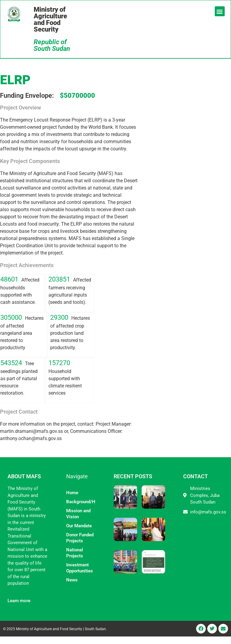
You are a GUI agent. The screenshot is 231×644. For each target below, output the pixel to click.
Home (72, 500)
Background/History (81, 509)
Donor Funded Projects (80, 545)
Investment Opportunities (80, 575)
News (72, 587)
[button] (219, 12)
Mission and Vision (78, 521)
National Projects (75, 560)
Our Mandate (79, 533)
